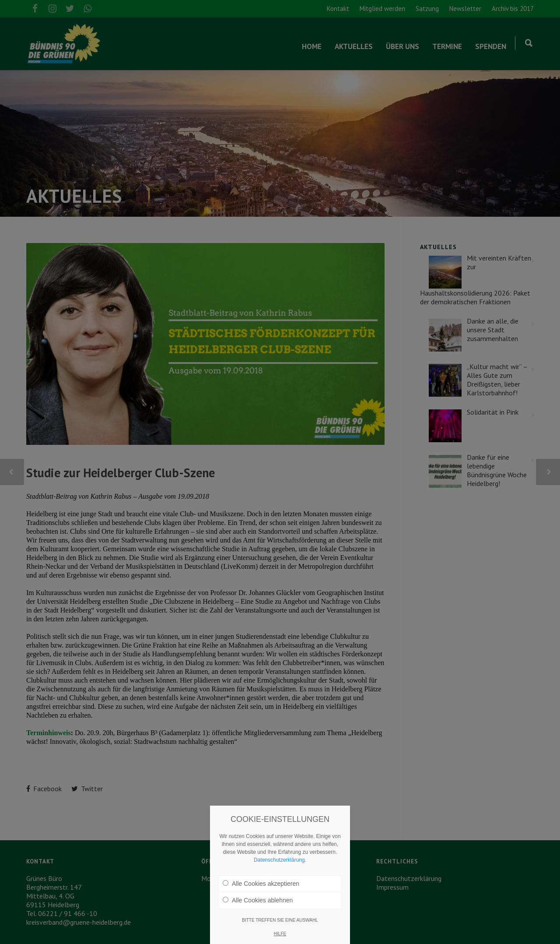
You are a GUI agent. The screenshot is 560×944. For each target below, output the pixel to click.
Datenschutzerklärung (279, 860)
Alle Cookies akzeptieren (261, 884)
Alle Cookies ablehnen (258, 900)
